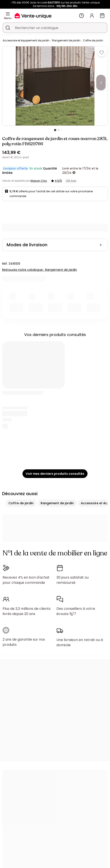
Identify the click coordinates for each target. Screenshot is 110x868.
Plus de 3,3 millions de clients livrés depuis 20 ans (27, 611)
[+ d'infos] (74, 173)
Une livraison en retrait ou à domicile (80, 642)
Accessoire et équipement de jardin (26, 40)
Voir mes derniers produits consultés (55, 474)
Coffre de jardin (93, 40)
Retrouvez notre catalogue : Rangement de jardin (40, 270)
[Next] (101, 83)
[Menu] (8, 14)
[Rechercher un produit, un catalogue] (8, 28)
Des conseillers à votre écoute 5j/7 (76, 611)
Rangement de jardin (66, 40)
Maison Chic (39, 181)
